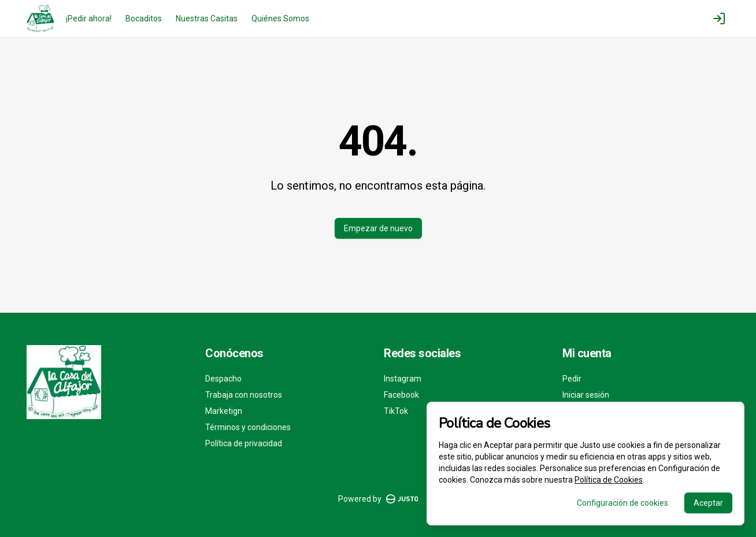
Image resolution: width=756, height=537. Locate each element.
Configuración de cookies (622, 503)
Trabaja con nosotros (244, 395)
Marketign (224, 411)
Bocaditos (144, 18)
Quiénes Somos (280, 18)
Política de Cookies (609, 480)
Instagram (403, 379)
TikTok (396, 411)
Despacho (223, 379)
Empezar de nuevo (378, 228)
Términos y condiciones (248, 427)
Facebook (401, 395)
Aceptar (708, 503)
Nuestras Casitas (207, 18)
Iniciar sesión (586, 395)
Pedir (572, 379)
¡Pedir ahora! (89, 18)
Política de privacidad (244, 443)
